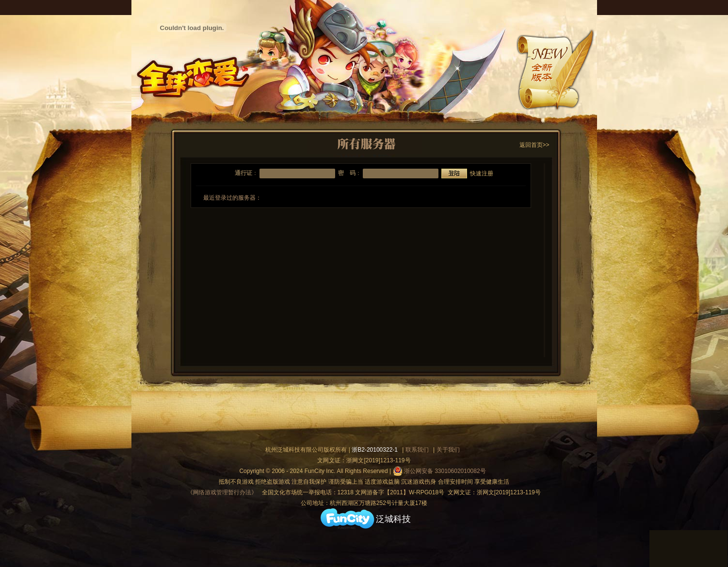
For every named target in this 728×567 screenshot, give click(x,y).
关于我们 (448, 450)
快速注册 (482, 173)
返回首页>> (534, 145)
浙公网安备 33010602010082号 (439, 471)
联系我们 (417, 450)
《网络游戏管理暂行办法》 (222, 492)
